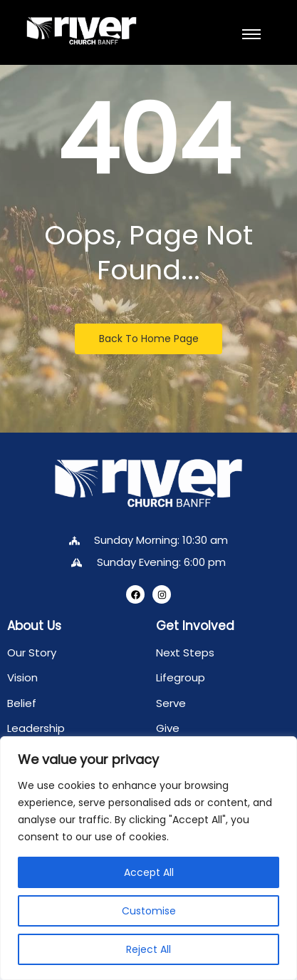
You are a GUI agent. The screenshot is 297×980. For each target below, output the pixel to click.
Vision (22, 677)
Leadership (36, 728)
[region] (148, 858)
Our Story (32, 653)
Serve (171, 703)
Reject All (148, 949)
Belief (22, 703)
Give (168, 728)
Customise (149, 911)
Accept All (149, 872)
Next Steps (185, 653)
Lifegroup (181, 677)
